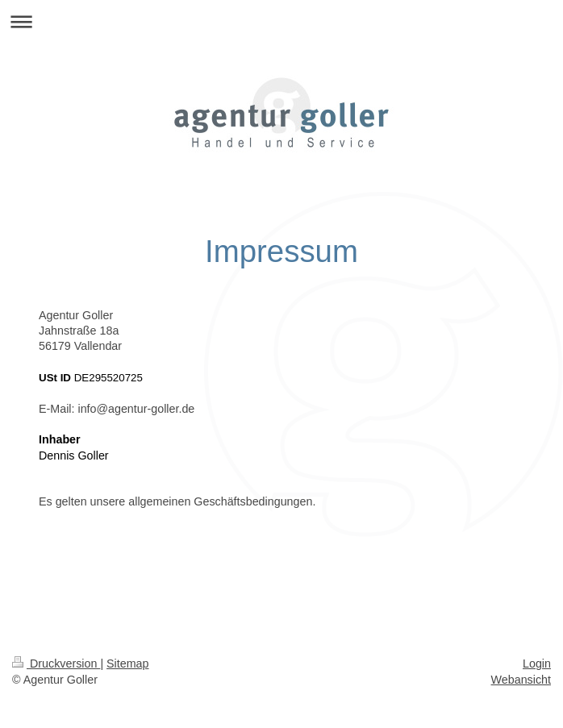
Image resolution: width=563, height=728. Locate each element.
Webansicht (521, 680)
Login (537, 664)
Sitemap (127, 664)
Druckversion (56, 664)
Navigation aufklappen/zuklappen (281, 21)
